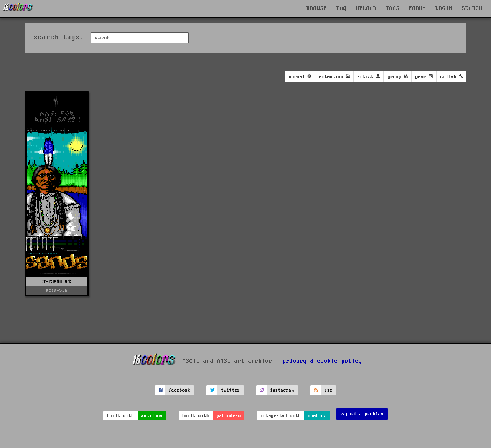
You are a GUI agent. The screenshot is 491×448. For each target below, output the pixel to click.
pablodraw (229, 416)
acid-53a (57, 290)
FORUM (418, 8)
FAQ (342, 8)
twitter (231, 390)
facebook (180, 390)
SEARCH (472, 8)
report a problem (362, 414)
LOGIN (444, 8)
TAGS (393, 8)
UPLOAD (366, 8)
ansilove (152, 416)
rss (329, 390)
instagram (282, 390)
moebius (317, 416)
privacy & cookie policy (322, 361)
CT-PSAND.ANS (57, 282)
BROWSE (317, 8)
